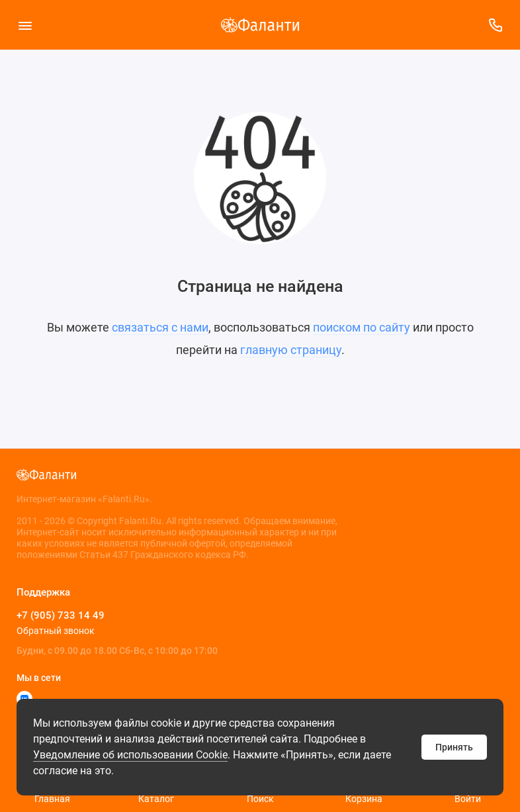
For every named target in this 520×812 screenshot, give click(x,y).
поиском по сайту (362, 327)
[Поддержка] (495, 25)
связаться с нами (160, 327)
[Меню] (25, 25)
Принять (454, 747)
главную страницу (291, 350)
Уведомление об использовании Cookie (130, 755)
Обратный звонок (56, 631)
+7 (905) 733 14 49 (61, 615)
